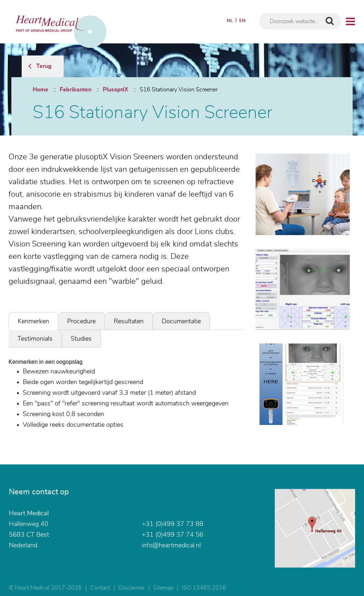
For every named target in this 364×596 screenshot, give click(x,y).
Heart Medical (29, 513)
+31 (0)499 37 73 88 (173, 524)
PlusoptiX (116, 90)
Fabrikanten (76, 90)
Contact (100, 588)
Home (41, 90)
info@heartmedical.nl (171, 546)
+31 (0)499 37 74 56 (173, 535)
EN (242, 21)
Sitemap (163, 588)
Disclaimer (132, 588)
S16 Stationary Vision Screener (179, 90)
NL (230, 21)
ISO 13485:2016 (204, 588)
